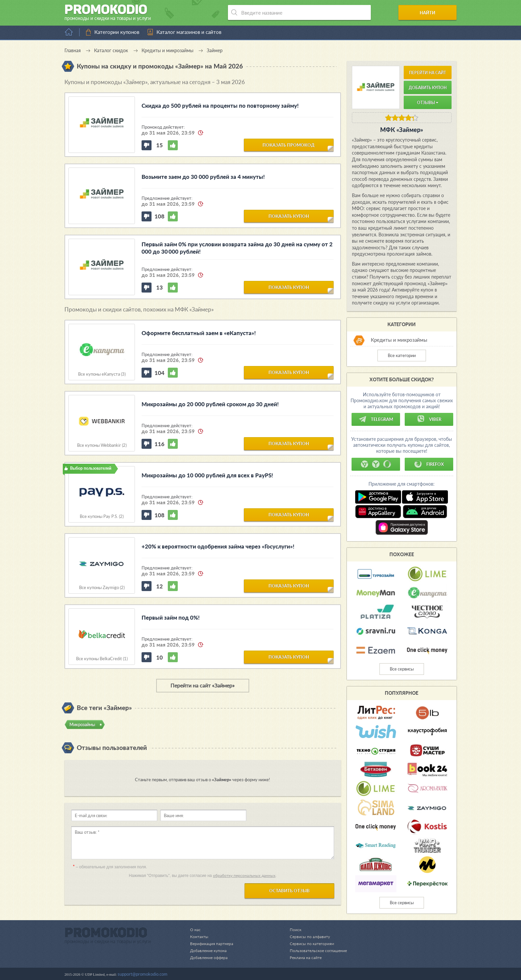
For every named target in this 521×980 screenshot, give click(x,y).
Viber (429, 419)
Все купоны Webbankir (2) (102, 445)
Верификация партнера (213, 943)
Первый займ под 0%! (171, 617)
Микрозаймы (82, 724)
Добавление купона (209, 950)
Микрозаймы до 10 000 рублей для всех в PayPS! (207, 475)
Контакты (200, 936)
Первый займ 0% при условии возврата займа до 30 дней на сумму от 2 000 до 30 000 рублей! (237, 248)
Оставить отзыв (289, 891)
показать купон (289, 216)
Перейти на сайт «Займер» (203, 685)
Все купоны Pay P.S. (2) (102, 516)
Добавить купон (428, 88)
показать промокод (289, 145)
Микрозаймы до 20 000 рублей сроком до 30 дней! (210, 404)
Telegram (376, 419)
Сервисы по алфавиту (307, 936)
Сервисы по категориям (309, 943)
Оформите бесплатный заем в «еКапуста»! (199, 333)
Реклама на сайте (303, 957)
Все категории (402, 355)
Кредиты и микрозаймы (399, 340)
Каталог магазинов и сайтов (189, 32)
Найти (431, 13)
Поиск (292, 929)
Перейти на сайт (427, 73)
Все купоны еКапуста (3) (102, 374)
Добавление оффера (210, 957)
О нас (195, 929)
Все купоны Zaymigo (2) (102, 588)
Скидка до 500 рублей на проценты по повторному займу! (220, 106)
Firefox (429, 464)
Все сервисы (402, 669)
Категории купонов (117, 32)
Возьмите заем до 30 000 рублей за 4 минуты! (203, 177)
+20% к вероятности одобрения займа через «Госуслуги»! (218, 546)
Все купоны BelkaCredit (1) (102, 659)
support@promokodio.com (143, 974)
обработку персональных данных (244, 875)
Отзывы (428, 103)
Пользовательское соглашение (316, 950)
